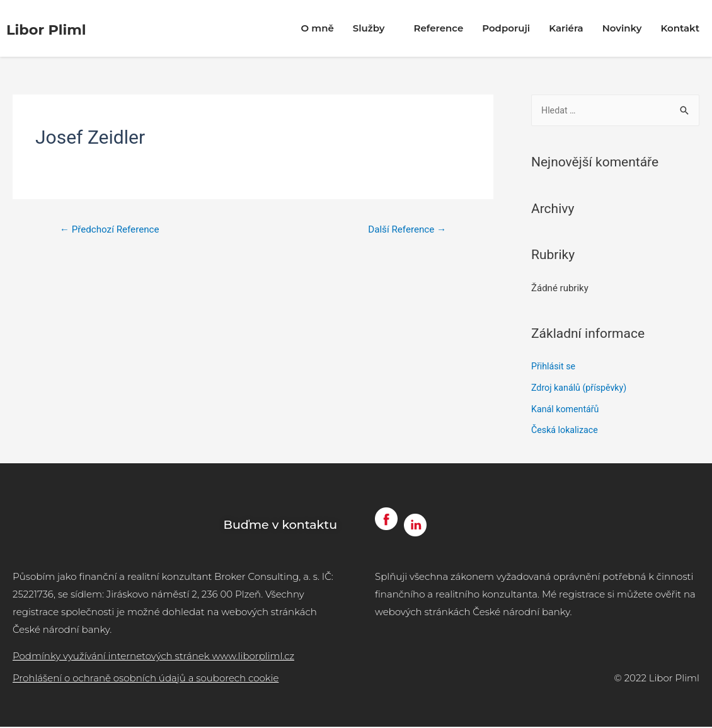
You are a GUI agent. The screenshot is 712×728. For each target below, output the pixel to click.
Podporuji (506, 28)
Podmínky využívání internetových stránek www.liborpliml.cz (153, 657)
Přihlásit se (554, 367)
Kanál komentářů (567, 410)
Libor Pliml (60, 28)
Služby (374, 28)
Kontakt (680, 28)
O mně (318, 28)
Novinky (622, 28)
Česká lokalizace (566, 431)
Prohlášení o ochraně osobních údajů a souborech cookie (146, 679)
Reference (438, 28)
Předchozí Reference (113, 230)
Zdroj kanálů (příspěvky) (582, 389)
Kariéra (566, 28)
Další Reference (404, 230)
